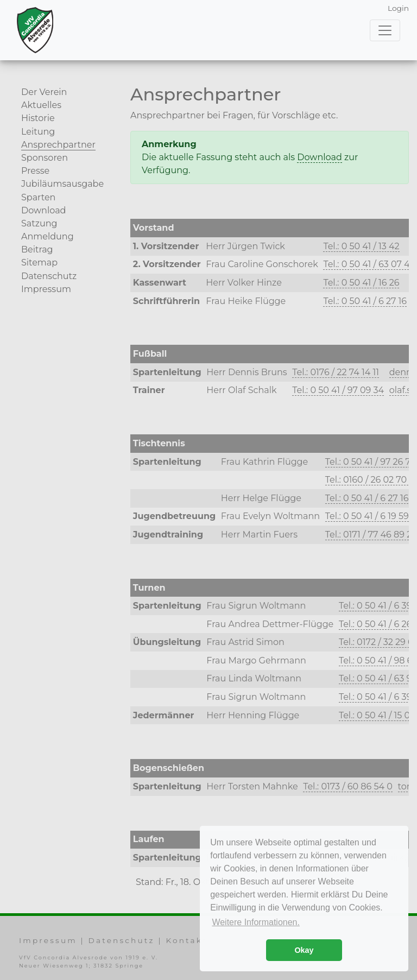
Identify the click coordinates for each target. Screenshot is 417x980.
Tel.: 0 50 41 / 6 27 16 (365, 301)
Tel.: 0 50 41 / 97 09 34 (338, 390)
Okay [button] (304, 950)
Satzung (39, 223)
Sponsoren (45, 158)
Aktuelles (41, 105)
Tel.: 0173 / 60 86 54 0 (348, 786)
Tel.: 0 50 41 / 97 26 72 (370, 462)
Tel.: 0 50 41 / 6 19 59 (367, 516)
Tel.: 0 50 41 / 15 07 (377, 715)
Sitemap (39, 263)
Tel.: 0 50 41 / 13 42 (361, 246)
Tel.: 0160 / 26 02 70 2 (370, 480)
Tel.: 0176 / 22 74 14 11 (336, 372)
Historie (38, 118)
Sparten (38, 197)
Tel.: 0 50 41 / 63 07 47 (369, 264)
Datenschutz (49, 276)
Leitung (38, 132)
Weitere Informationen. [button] (256, 922)
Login (398, 8)
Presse (35, 171)
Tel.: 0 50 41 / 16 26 (361, 283)
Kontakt (186, 940)
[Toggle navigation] (385, 30)
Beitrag (37, 249)
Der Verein (44, 92)
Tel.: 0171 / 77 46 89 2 (369, 535)
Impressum (46, 289)
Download (43, 210)
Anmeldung (48, 236)
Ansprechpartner (58, 145)
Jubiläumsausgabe (62, 184)
